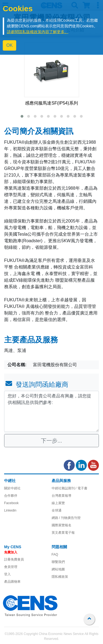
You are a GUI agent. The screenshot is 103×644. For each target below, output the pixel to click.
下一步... (51, 441)
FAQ (55, 555)
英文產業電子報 (63, 533)
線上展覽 (58, 503)
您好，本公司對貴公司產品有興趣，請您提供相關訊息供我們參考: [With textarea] (51, 411)
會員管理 (11, 567)
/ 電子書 (81, 488)
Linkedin (10, 510)
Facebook (11, 503)
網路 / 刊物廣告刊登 (66, 518)
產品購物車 (12, 582)
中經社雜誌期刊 (63, 488)
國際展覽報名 (62, 525)
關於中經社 (12, 488)
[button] (22, 116)
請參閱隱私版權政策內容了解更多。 (38, 32)
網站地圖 (58, 569)
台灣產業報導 (62, 496)
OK (9, 45)
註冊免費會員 (14, 559)
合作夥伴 (11, 496)
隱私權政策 (60, 577)
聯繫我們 (58, 562)
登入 (7, 574)
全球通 (57, 510)
